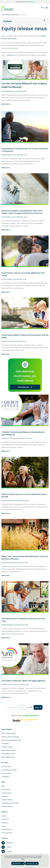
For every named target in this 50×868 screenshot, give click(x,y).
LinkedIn (7, 851)
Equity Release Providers (9, 750)
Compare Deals (6, 773)
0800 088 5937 (29, 2)
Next (37, 707)
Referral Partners (7, 829)
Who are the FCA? (7, 833)
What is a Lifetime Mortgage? (10, 737)
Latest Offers (5, 777)
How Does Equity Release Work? (11, 740)
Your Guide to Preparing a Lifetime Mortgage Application (23, 681)
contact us (10, 55)
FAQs (3, 786)
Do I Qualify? (5, 744)
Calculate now (25, 387)
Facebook (7, 843)
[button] (25, 21)
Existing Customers (7, 806)
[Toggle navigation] (44, 8)
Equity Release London (8, 754)
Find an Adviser (6, 790)
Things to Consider (7, 747)
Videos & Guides (6, 793)
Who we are (5, 819)
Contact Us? (5, 823)
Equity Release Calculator (9, 770)
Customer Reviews (7, 800)
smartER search (6, 767)
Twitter (6, 847)
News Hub (5, 796)
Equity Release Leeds (8, 757)
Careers (4, 826)
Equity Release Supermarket (10, 15)
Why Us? (4, 816)
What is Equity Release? (9, 733)
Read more (5, 104)
